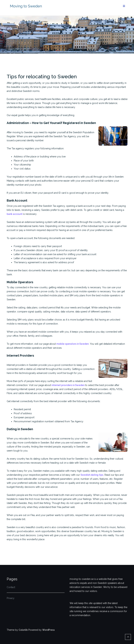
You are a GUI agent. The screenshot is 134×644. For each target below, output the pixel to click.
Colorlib (23, 630)
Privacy (11, 598)
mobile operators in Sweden (73, 344)
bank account (15, 214)
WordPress (48, 630)
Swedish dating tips (92, 475)
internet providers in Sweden (68, 385)
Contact (11, 587)
